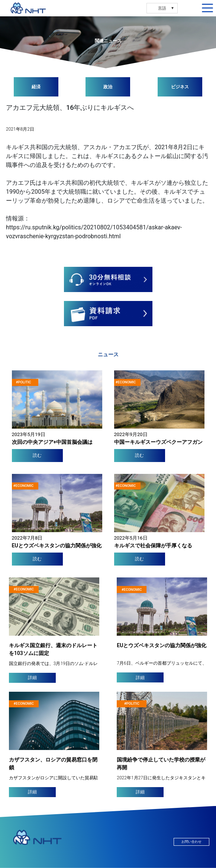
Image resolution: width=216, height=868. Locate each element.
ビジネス (180, 87)
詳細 (32, 678)
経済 (36, 87)
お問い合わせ (191, 842)
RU (142, 8)
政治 (108, 87)
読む (37, 455)
